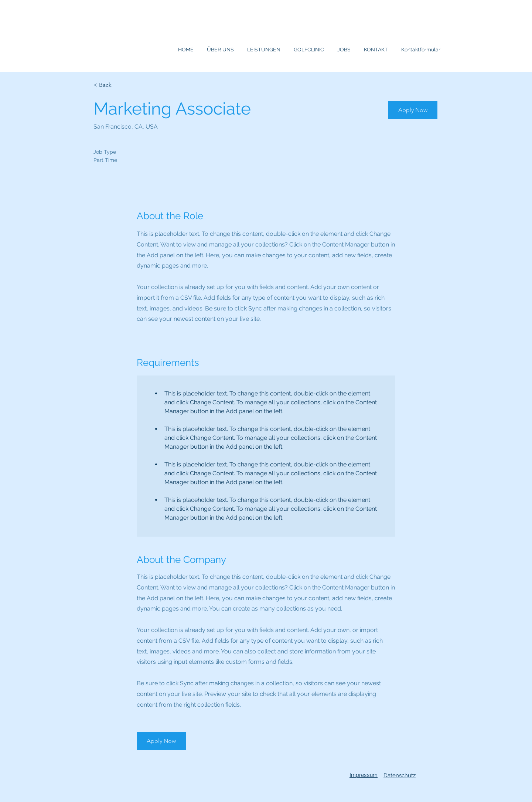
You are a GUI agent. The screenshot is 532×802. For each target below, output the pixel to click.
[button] (413, 110)
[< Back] (120, 85)
